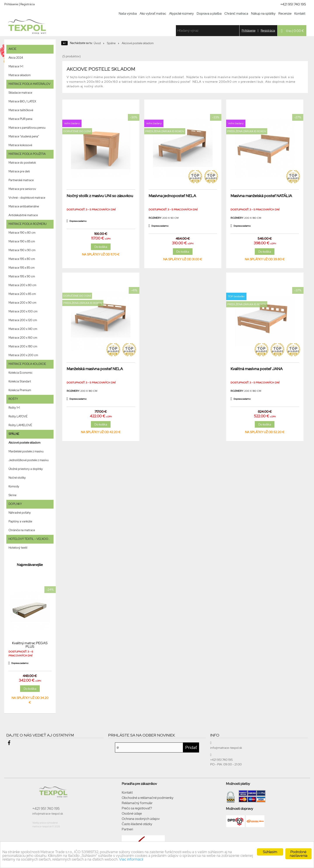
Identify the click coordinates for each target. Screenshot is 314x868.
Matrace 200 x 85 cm (22, 294)
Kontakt (300, 14)
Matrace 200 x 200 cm (23, 355)
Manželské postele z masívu (26, 451)
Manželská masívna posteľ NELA (95, 369)
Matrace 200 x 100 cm (23, 311)
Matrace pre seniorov (22, 189)
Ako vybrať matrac (153, 14)
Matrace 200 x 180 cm (23, 346)
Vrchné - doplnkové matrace (27, 198)
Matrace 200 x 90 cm (22, 303)
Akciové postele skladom (24, 443)
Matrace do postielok (22, 163)
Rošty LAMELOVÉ (20, 425)
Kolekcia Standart (20, 381)
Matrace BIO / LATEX (22, 101)
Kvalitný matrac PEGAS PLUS (30, 645)
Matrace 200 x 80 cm (22, 285)
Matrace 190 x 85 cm (22, 241)
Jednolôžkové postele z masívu (29, 460)
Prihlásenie (11, 4)
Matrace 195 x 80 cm (22, 259)
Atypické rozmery (181, 14)
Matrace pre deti (19, 171)
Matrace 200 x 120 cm (23, 320)
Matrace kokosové (20, 145)
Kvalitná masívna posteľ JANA (257, 369)
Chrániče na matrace (22, 530)
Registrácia (28, 4)
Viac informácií (131, 859)
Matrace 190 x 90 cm (22, 250)
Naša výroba (128, 14)
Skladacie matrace (20, 93)
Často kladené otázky (137, 824)
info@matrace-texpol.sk (48, 814)
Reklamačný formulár (137, 803)
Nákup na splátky (263, 14)
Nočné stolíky (17, 478)
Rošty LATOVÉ (18, 416)
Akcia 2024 (16, 58)
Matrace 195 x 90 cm (22, 276)
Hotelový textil (18, 548)
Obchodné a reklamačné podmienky (148, 798)
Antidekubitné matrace (23, 215)
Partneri (127, 829)
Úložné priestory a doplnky (26, 469)
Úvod (97, 43)
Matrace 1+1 (16, 66)
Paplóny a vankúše (20, 521)
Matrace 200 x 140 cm (23, 329)
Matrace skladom (20, 75)
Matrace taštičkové (21, 110)
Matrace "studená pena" (24, 136)
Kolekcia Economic (21, 373)
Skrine (12, 495)
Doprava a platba (209, 14)
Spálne (111, 43)
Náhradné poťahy (20, 513)
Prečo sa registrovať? (137, 808)
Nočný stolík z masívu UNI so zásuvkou (100, 196)
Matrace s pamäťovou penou (27, 128)
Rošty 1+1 (14, 408)
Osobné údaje (132, 814)
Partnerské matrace (21, 180)
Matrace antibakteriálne (24, 206)
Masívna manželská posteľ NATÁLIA (261, 196)
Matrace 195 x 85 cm (22, 268)
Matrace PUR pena (20, 119)
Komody (14, 486)
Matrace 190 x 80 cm (22, 233)
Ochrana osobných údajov (141, 819)
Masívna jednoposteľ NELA (172, 196)
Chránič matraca (236, 14)
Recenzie (285, 14)
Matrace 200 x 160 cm (23, 338)
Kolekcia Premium (20, 390)
